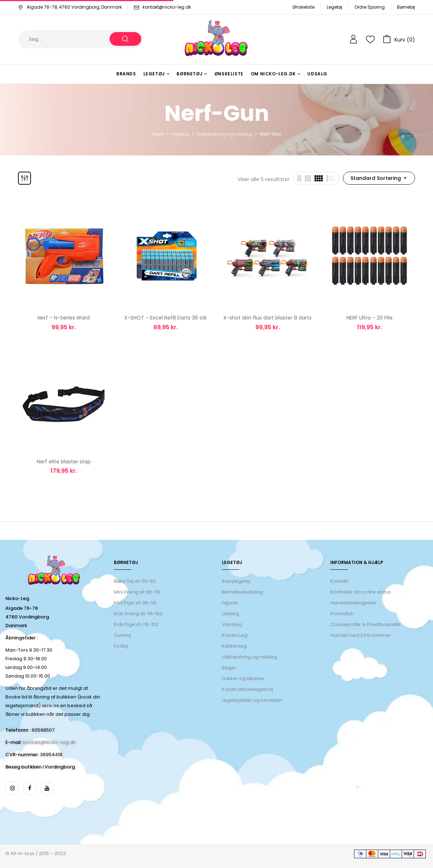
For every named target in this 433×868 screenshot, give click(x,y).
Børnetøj (406, 7)
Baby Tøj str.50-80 (135, 581)
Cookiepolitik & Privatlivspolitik (365, 624)
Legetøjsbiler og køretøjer (252, 700)
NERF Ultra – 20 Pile (370, 318)
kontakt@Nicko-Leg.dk (49, 742)
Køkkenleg (234, 646)
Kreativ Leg (235, 635)
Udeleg (231, 614)
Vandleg (232, 624)
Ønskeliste (303, 7)
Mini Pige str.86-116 (135, 603)
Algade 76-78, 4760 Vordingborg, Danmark (70, 7)
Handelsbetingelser (354, 603)
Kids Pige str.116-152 (136, 624)
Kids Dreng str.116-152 (138, 614)
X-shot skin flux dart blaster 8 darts (267, 318)
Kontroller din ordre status (361, 592)
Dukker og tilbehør (243, 678)
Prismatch (342, 614)
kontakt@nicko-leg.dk (167, 7)
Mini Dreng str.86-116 (137, 592)
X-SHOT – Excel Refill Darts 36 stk (166, 318)
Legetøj (334, 7)
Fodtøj (121, 646)
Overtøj (123, 635)
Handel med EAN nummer (361, 635)
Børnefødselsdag (242, 592)
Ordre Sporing (370, 7)
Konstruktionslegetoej (247, 689)
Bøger (229, 668)
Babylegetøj (236, 581)
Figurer (230, 603)
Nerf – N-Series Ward (64, 318)
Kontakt (339, 581)
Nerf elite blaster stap (64, 462)
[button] (399, 39)
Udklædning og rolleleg (224, 134)
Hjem (158, 134)
